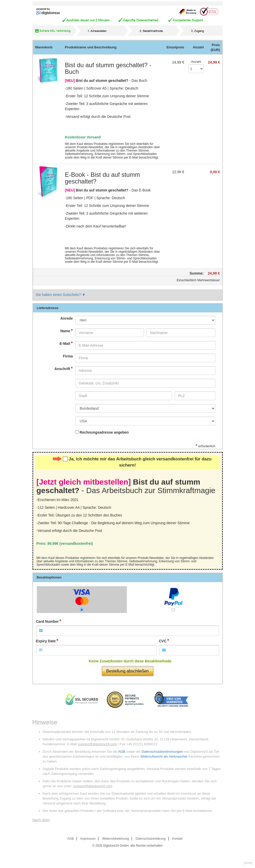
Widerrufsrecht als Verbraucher (164, 756)
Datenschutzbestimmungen (162, 752)
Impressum (88, 839)
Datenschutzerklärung (151, 839)
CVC (163, 641)
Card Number (47, 621)
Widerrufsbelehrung (116, 839)
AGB (122, 752)
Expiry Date (46, 641)
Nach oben (41, 820)
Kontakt (177, 839)
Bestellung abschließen (127, 671)
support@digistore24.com (97, 744)
